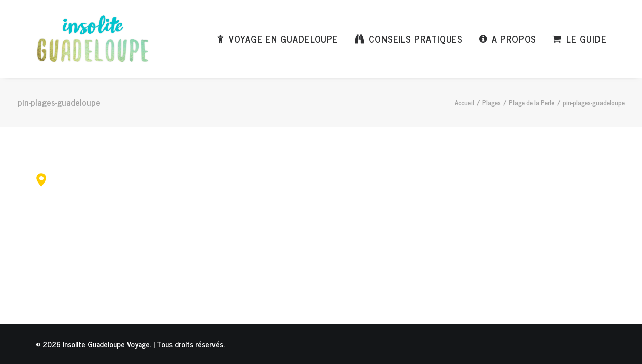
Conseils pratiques (416, 39)
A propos (514, 39)
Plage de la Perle (532, 102)
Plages (491, 102)
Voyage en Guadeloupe (284, 39)
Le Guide (586, 39)
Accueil (464, 102)
